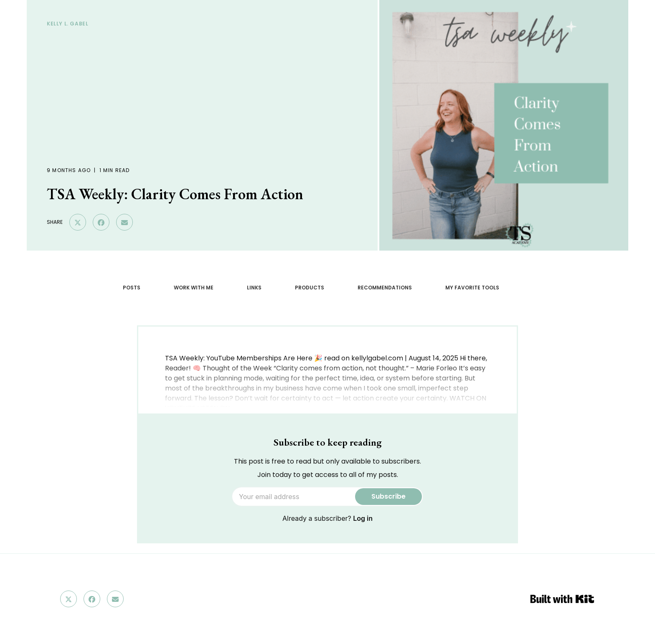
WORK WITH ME (194, 288)
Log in (363, 518)
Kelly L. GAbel (67, 24)
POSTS (132, 288)
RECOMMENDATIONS (385, 288)
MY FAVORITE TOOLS (472, 288)
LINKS (254, 288)
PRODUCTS (310, 288)
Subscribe (388, 496)
